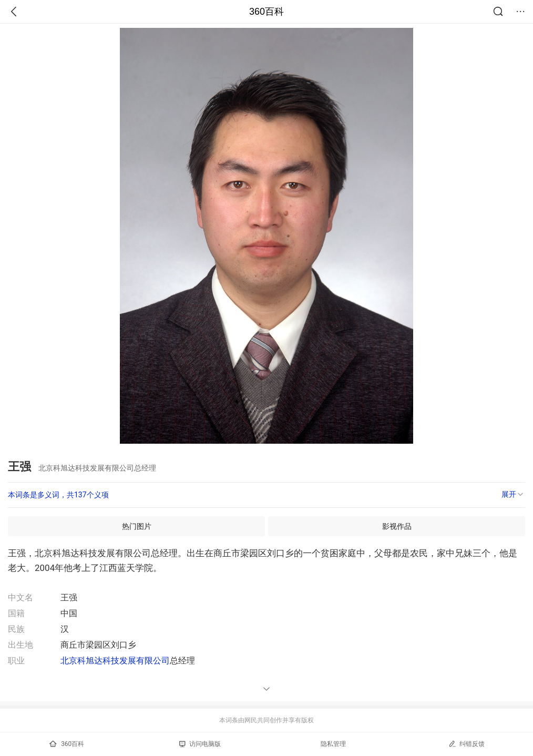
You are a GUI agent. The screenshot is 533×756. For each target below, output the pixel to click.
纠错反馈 (467, 744)
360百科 (266, 12)
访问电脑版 (200, 744)
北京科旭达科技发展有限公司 (115, 661)
